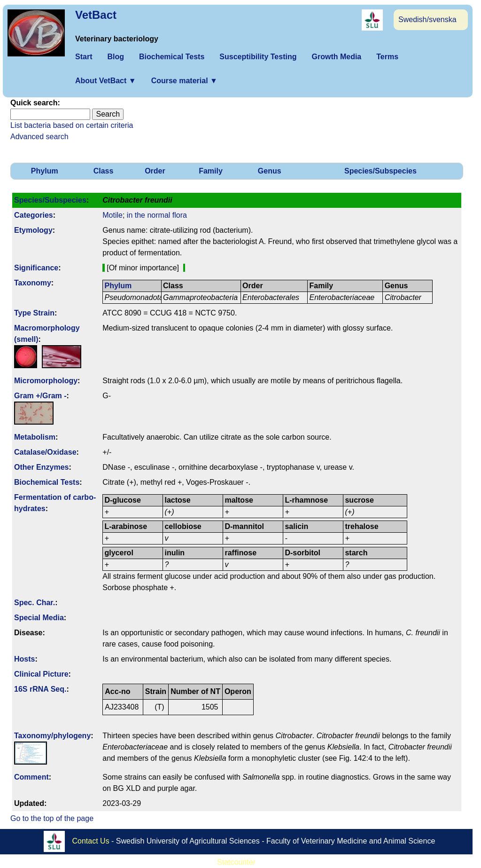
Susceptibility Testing (258, 57)
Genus (270, 171)
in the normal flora (157, 215)
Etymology (33, 230)
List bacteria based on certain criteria (72, 125)
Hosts (24, 659)
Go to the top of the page (52, 818)
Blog (116, 57)
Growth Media (336, 57)
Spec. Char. (35, 603)
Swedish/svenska (427, 20)
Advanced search (39, 137)
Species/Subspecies (380, 171)
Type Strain (34, 313)
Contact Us (91, 841)
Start (84, 57)
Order (155, 171)
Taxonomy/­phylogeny (52, 736)
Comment (31, 777)
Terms (387, 57)
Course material (184, 81)
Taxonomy (33, 283)
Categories (34, 215)
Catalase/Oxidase (45, 452)
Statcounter (236, 862)
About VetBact (106, 81)
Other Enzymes (41, 467)
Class (104, 171)
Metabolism (35, 437)
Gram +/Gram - (40, 396)
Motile (112, 215)
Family (211, 171)
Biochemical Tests (172, 57)
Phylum (45, 171)
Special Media (39, 618)
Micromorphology (46, 381)
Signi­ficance (36, 268)
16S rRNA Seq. (40, 689)
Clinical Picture (41, 674)
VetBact (96, 15)
